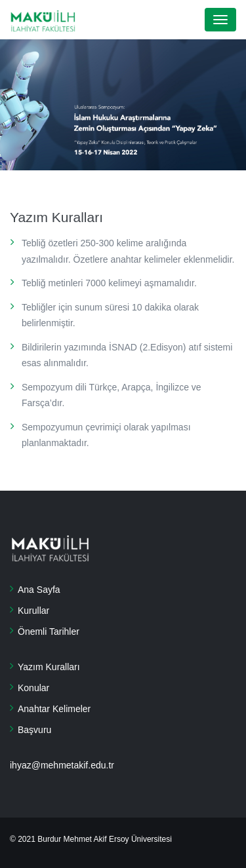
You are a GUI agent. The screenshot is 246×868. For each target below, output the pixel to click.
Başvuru (34, 730)
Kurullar (33, 611)
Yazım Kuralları (49, 667)
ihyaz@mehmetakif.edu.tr (62, 765)
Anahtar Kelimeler (54, 709)
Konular (33, 688)
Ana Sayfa (39, 590)
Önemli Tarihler (49, 632)
